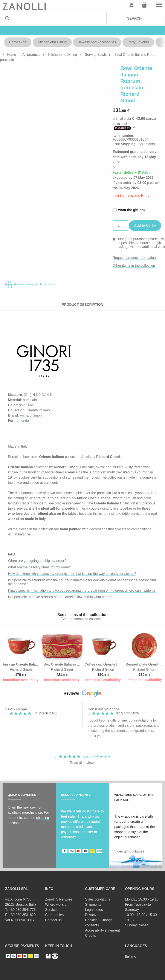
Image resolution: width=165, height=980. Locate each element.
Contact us (53, 920)
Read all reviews (82, 763)
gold (22, 405)
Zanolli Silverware (59, 899)
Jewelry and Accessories (97, 42)
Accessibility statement (102, 930)
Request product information (134, 258)
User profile (131, 5)
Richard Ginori (31, 415)
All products (31, 55)
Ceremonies (54, 915)
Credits (91, 936)
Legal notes (94, 910)
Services (52, 910)
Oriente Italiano (38, 410)
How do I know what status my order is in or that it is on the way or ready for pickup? (72, 574)
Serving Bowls (96, 55)
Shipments (147, 144)
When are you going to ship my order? (37, 561)
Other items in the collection (134, 265)
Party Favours (138, 42)
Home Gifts (18, 42)
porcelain (30, 400)
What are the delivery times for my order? (39, 567)
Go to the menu (159, 5)
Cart (144, 5)
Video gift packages (129, 851)
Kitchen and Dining (52, 42)
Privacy (91, 915)
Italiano (131, 956)
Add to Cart (143, 225)
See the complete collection (82, 619)
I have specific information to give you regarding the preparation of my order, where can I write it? (82, 590)
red (31, 405)
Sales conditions (98, 899)
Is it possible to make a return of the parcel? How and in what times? (60, 597)
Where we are (56, 905)
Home (11, 55)
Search (134, 18)
